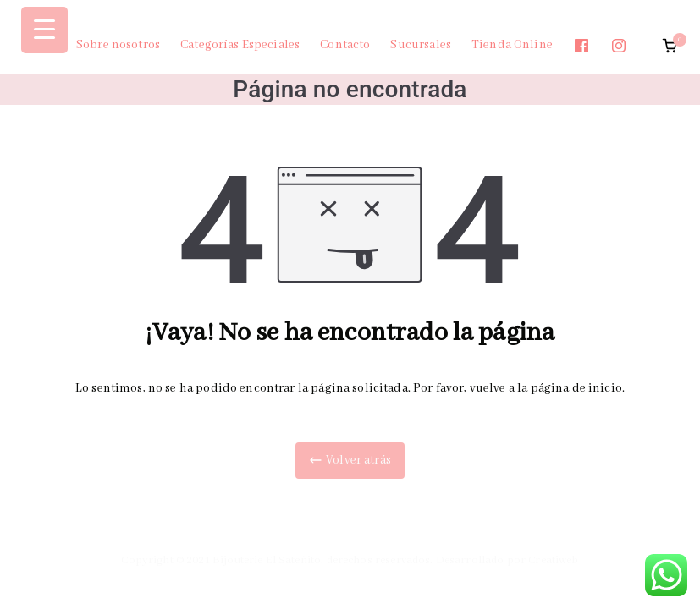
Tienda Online (512, 45)
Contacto (345, 45)
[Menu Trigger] (44, 30)
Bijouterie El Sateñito (267, 560)
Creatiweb (553, 560)
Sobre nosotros (118, 45)
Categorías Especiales (240, 45)
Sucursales (421, 45)
